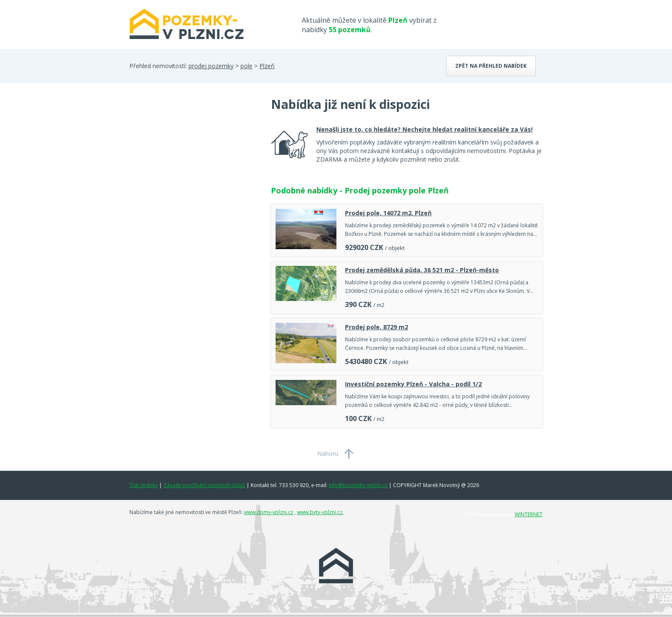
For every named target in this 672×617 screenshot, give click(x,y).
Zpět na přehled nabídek (491, 66)
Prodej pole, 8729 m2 (376, 327)
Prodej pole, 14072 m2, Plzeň (388, 213)
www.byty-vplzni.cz (320, 512)
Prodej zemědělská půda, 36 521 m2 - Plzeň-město (422, 270)
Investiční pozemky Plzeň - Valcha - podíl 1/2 (413, 384)
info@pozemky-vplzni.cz (358, 485)
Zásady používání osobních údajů (204, 485)
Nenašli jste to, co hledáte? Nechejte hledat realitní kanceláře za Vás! (424, 129)
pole (246, 66)
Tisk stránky (144, 485)
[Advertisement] (194, 165)
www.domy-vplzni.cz (268, 512)
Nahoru (328, 453)
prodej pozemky (211, 66)
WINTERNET (529, 514)
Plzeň (267, 66)
